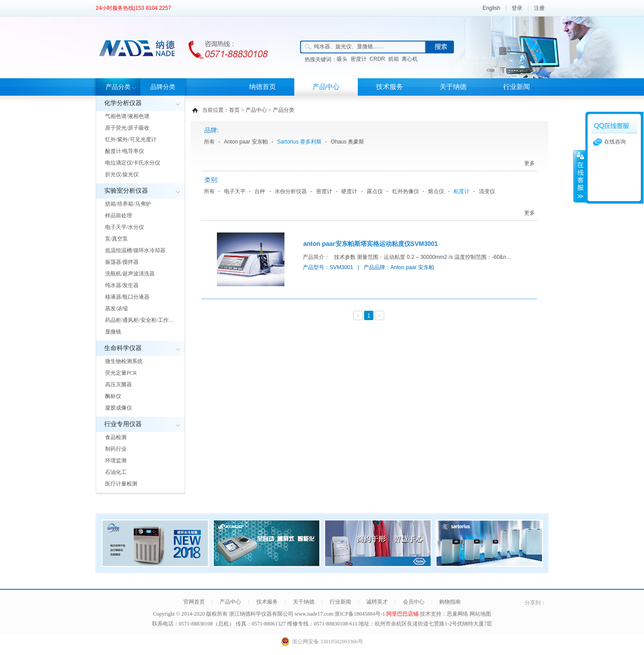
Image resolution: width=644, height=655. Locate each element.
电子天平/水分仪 (125, 227)
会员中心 (414, 602)
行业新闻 (517, 87)
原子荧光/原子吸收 (127, 128)
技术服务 (390, 87)
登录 (517, 8)
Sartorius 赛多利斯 (299, 142)
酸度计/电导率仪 (125, 151)
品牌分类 (163, 87)
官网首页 (194, 602)
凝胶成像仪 (119, 408)
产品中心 (326, 87)
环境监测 (116, 461)
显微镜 (113, 332)
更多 (530, 163)
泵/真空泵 (117, 239)
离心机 (410, 59)
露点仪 (375, 191)
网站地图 (480, 614)
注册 (539, 8)
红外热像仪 (406, 191)
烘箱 (394, 59)
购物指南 (450, 602)
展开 (580, 176)
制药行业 (116, 449)
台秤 (260, 191)
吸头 (342, 59)
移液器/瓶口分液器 (127, 297)
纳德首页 (263, 87)
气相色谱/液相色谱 (127, 116)
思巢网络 (458, 614)
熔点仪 (436, 191)
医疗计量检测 (121, 484)
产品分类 (118, 87)
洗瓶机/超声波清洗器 (130, 274)
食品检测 (116, 437)
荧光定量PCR (121, 373)
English (491, 8)
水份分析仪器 (291, 191)
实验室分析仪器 (126, 191)
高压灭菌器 (119, 385)
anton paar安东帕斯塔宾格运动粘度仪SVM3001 (371, 244)
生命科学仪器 (123, 348)
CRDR (377, 59)
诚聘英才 (377, 602)
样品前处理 (119, 216)
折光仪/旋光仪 (122, 174)
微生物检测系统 (124, 361)
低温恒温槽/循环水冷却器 (135, 250)
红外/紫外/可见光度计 (131, 139)
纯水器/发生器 (122, 285)
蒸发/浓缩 (117, 308)
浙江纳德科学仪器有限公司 (261, 614)
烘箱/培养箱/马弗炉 (128, 204)
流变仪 (487, 191)
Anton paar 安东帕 (246, 142)
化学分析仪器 (123, 103)
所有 (209, 142)
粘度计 (462, 191)
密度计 (359, 59)
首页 (234, 110)
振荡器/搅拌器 (122, 262)
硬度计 (349, 191)
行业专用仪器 (123, 424)
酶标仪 (113, 396)
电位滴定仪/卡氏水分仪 (133, 163)
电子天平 (235, 191)
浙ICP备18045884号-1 (360, 614)
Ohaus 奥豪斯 (347, 142)
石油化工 (116, 472)
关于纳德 (453, 87)
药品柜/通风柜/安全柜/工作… (140, 320)
